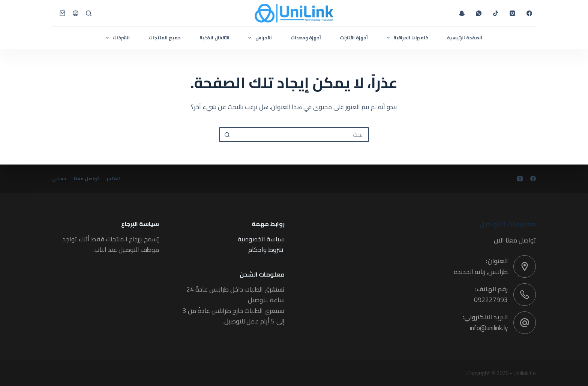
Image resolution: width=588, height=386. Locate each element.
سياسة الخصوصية (261, 239)
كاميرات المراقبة (406, 38)
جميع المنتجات (165, 38)
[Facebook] (529, 13)
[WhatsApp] (479, 13)
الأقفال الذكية (214, 38)
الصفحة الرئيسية (465, 38)
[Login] (76, 13)
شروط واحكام (266, 250)
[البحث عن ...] (301, 135)
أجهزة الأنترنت (354, 38)
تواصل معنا (89, 179)
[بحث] (89, 13)
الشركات (116, 38)
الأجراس (258, 38)
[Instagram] (512, 13)
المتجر (117, 179)
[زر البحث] (226, 135)
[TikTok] (496, 13)
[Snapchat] (462, 13)
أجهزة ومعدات (306, 38)
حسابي (59, 179)
